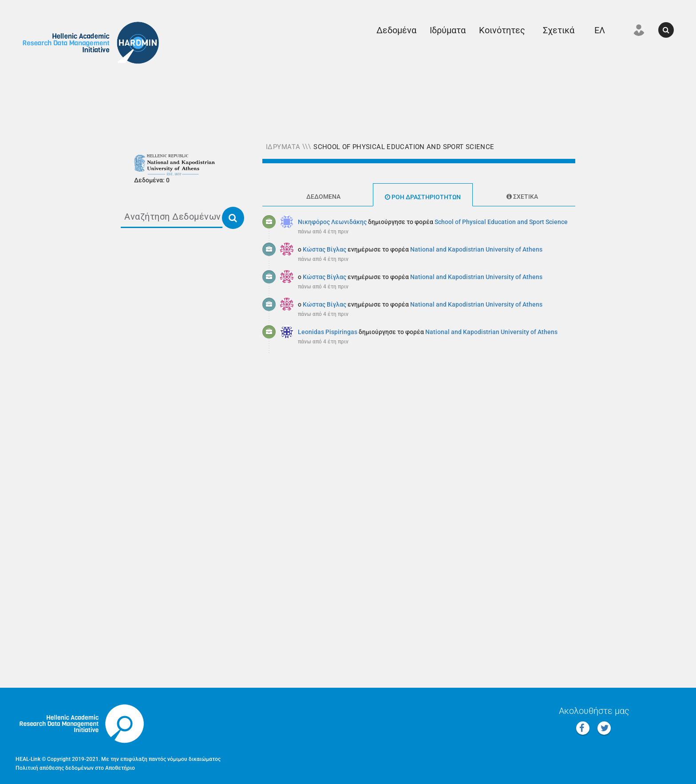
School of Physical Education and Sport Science (404, 147)
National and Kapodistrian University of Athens (476, 249)
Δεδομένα (396, 30)
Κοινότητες (502, 30)
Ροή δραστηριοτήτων (423, 197)
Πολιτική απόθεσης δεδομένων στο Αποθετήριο (75, 768)
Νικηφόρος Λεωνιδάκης (332, 222)
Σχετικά (559, 30)
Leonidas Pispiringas (328, 332)
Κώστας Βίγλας (324, 249)
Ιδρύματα (448, 30)
